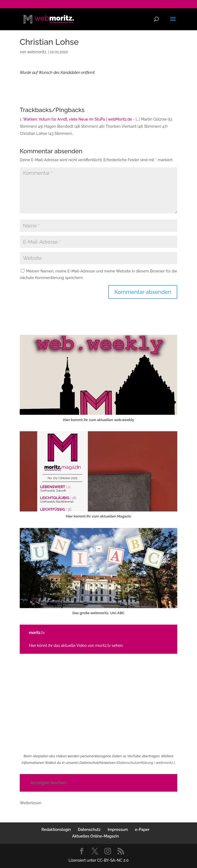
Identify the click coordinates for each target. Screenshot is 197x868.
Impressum (118, 830)
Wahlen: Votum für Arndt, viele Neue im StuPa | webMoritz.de (78, 119)
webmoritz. (37, 52)
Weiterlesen (31, 803)
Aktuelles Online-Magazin (95, 836)
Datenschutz (89, 830)
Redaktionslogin (56, 830)
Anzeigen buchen (48, 783)
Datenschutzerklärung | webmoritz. (145, 763)
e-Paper (142, 830)
